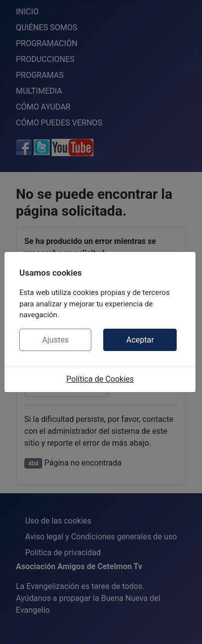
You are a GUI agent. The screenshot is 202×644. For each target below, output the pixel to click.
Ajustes (55, 340)
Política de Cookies (100, 379)
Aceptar (140, 340)
